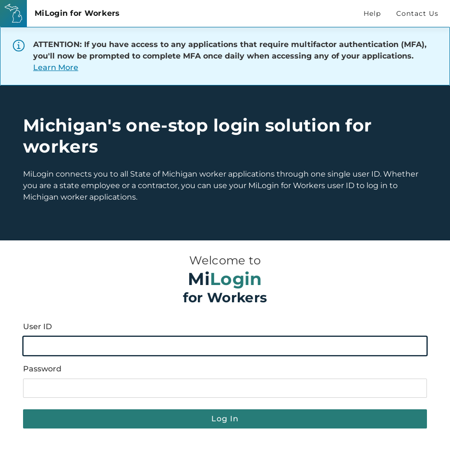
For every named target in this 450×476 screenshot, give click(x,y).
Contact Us (417, 13)
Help (372, 13)
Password (42, 369)
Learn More (56, 67)
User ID (37, 327)
